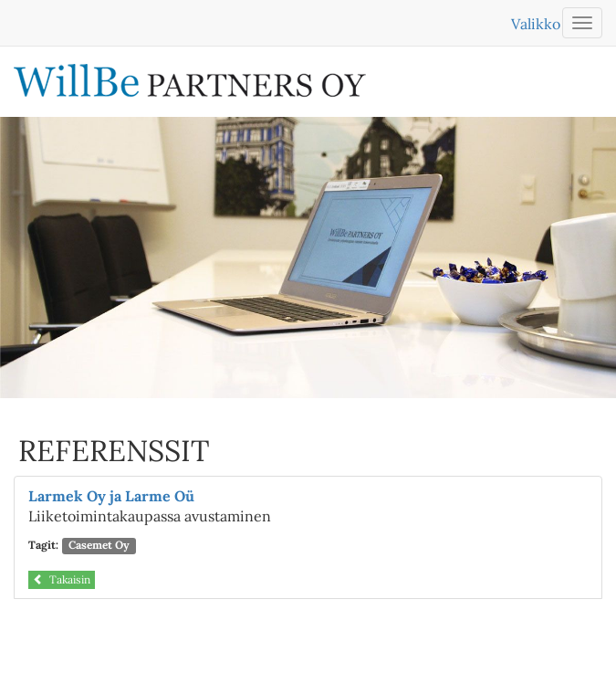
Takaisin (62, 579)
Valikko (536, 24)
